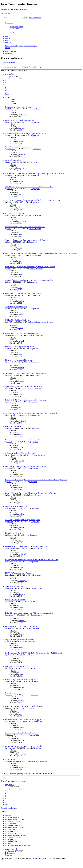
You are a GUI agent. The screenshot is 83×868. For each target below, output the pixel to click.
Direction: (43, 774)
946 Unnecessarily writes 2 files (16, 307)
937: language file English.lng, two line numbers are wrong (26, 466)
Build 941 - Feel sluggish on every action (19, 347)
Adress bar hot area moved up (16, 666)
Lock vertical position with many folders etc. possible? (24, 746)
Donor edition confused (13, 427)
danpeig (10, 695)
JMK (9, 655)
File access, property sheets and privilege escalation (23, 440)
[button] (10, 74)
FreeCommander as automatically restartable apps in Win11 (26, 720)
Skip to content (6, 13)
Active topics (10, 53)
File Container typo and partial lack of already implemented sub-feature (30, 267)
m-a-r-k (10, 162)
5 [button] (6, 88)
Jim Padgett (11, 575)
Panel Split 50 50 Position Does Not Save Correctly (23, 293)
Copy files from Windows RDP (16, 506)
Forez (9, 229)
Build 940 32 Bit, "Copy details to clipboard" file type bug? (26, 400)
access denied (10, 759)
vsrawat (10, 362)
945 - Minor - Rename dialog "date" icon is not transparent (26, 373)
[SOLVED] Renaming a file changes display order (23, 520)
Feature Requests (35, 229)
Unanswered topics (12, 51)
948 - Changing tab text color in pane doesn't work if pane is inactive (29, 187)
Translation (37, 149)
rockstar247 (11, 215)
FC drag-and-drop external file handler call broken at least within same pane (32, 560)
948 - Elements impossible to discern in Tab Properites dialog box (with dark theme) (34, 174)
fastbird (10, 335)
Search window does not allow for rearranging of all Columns (27, 240)
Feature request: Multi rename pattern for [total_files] (24, 706)
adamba (10, 721)
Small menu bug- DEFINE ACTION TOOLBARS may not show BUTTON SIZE (33, 653)
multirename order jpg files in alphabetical (20, 453)
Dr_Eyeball (11, 415)
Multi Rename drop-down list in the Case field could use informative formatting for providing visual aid (41, 253)
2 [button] (6, 82)
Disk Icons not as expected (14, 213)
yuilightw (11, 455)
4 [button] (6, 86)
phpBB (37, 859)
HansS (10, 389)
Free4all (10, 122)
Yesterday (11, 628)
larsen (9, 482)
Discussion (34, 162)
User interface (10, 693)
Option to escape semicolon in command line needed (23, 387)
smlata (10, 668)
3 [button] (6, 84)
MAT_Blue (11, 109)
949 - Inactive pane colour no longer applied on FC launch (25, 134)
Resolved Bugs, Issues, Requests (41, 322)
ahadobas (11, 508)
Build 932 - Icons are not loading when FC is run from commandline (29, 613)
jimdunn (10, 295)
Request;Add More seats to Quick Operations (21, 626)
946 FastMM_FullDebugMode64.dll (18, 320)
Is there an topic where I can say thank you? (20, 680)
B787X (10, 322)
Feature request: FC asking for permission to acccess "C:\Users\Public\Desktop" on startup (37, 480)
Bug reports (37, 215)
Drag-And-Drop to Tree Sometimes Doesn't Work (22, 333)
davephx (10, 428)
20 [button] (6, 92)
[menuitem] (16, 27)
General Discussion (36, 269)
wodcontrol (11, 748)
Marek (10, 468)
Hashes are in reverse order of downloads (20, 120)
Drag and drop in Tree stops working (18, 107)
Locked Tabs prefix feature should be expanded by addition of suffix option (31, 493)
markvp (10, 735)
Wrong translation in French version (18, 147)
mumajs (10, 682)
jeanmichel (11, 149)
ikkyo (9, 402)
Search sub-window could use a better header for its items (25, 227)
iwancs (10, 349)
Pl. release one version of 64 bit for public (20, 360)
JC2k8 (10, 442)
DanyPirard (11, 761)
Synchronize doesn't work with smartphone (20, 733)
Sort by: (26, 774)
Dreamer (10, 202)
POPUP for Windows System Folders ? (19, 573)
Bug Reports (37, 109)
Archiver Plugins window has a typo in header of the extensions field (29, 280)
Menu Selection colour (13, 160)
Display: (10, 774)
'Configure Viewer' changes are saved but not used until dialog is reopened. (31, 413)
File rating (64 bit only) (13, 533)
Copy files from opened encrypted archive (20, 640)
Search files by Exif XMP (14, 586)
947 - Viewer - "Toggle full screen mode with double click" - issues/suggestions (33, 200)
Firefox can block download (15, 600)
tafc (9, 708)
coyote (10, 562)
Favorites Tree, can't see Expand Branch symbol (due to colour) (27, 546)
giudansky (11, 588)
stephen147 (11, 615)
